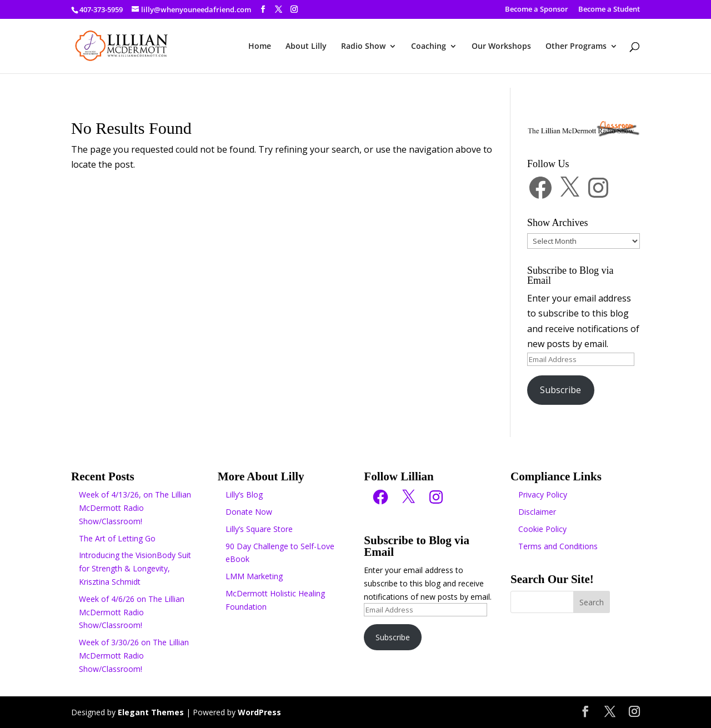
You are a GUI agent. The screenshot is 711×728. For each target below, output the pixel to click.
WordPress (259, 712)
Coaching (429, 47)
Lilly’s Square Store (259, 529)
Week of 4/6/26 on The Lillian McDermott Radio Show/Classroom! (132, 612)
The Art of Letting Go (117, 538)
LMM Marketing (254, 576)
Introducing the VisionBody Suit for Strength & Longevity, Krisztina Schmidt (135, 568)
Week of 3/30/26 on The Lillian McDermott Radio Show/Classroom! (134, 656)
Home (260, 47)
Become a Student (609, 10)
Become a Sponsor (537, 10)
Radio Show (363, 47)
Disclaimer (537, 512)
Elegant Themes (151, 712)
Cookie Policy (542, 529)
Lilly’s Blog (244, 494)
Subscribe (560, 390)
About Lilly (306, 47)
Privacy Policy (543, 494)
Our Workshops (501, 47)
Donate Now (249, 512)
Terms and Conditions (558, 546)
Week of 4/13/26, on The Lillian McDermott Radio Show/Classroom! (135, 508)
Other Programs (576, 47)
